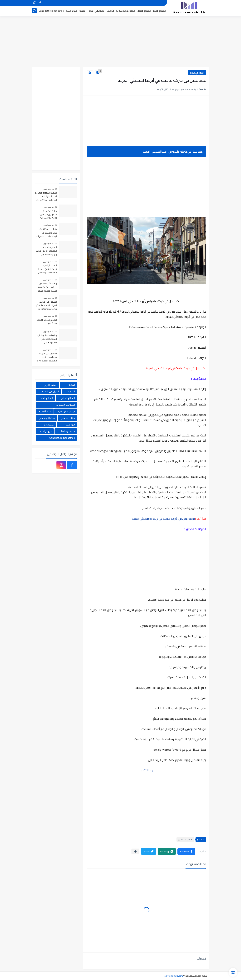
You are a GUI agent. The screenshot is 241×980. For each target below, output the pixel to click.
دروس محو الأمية (66, 411)
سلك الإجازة (45, 411)
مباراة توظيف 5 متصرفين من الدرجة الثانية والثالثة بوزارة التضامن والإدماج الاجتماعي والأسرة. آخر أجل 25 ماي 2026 (47, 215)
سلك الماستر (68, 418)
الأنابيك (110, 11)
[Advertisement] (120, 42)
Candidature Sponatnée (51, 11)
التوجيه (83, 11)
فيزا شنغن (70, 425)
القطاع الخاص (144, 11)
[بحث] (34, 11)
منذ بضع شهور (49, 189)
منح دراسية (72, 11)
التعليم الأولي (50, 385)
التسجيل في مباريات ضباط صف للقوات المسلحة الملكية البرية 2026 (47, 357)
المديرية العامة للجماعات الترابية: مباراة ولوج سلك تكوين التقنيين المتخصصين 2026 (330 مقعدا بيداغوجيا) (47, 251)
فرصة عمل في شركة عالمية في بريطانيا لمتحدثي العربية (163, 519)
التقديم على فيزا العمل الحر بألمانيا (46, 322)
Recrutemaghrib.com (173, 976)
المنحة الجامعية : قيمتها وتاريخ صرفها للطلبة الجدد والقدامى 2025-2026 (47, 269)
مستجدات (49, 425)
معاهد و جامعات (67, 431)
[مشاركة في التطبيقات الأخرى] (135, 851)
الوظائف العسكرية (125, 11)
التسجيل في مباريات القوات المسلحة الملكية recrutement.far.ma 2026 (46, 306)
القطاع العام (159, 11)
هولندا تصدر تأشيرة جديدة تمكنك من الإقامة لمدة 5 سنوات (47, 233)
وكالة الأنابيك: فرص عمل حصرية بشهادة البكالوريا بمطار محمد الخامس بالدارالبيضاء (47, 287)
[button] (186, 851)
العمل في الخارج (97, 11)
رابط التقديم (146, 770)
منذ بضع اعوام (49, 225)
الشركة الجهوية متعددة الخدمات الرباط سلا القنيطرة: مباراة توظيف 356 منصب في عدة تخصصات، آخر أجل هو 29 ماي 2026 (46, 197)
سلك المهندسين (47, 418)
